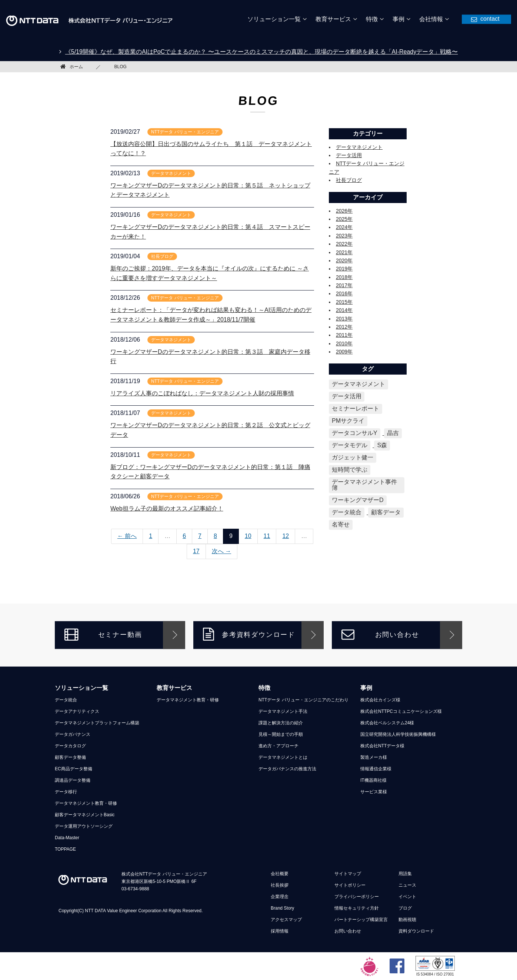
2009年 (344, 352)
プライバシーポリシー (357, 897)
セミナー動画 (103, 634)
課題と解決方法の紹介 (281, 723)
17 (196, 551)
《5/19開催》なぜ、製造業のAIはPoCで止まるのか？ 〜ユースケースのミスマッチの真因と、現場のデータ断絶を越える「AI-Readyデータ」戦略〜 (262, 52)
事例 (366, 688)
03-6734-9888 (135, 889)
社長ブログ (349, 180)
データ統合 (66, 700)
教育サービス (174, 688)
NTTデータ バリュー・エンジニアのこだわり (303, 700)
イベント (407, 897)
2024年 (344, 227)
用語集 (405, 874)
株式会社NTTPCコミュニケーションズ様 (401, 711)
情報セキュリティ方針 (357, 908)
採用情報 (280, 931)
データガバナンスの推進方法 (287, 769)
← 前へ (127, 536)
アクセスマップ (286, 920)
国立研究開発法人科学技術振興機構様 (398, 734)
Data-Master (67, 838)
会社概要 (280, 874)
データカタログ (70, 746)
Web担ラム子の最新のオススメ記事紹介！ (167, 509)
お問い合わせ (380, 634)
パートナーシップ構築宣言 (361, 920)
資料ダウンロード (416, 931)
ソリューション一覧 (81, 688)
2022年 (344, 244)
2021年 (344, 252)
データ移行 (66, 792)
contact (490, 18)
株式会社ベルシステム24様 (387, 723)
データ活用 (349, 155)
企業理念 (280, 897)
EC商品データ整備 (74, 769)
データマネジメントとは (283, 757)
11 (267, 536)
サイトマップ (348, 874)
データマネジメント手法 (283, 711)
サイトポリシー (350, 885)
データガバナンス (73, 734)
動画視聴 (407, 920)
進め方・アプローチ (278, 746)
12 (286, 536)
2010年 (344, 343)
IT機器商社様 (373, 780)
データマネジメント (359, 147)
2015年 (344, 302)
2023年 (344, 236)
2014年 (344, 310)
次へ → (221, 551)
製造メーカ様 (374, 757)
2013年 (344, 319)
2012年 (344, 327)
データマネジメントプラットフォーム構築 (97, 723)
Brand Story (282, 908)
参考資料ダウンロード (249, 634)
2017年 (344, 285)
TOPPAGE (65, 849)
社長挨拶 (280, 885)
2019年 (344, 269)
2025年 (344, 219)
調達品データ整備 (73, 780)
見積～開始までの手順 (281, 734)
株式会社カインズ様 (380, 700)
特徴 (264, 688)
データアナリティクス (77, 711)
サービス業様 (374, 792)
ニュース (407, 885)
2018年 (344, 277)
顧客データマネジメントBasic (85, 815)
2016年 (344, 293)
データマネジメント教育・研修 (86, 803)
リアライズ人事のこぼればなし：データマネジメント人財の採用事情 (202, 393)
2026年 (344, 211)
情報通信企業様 (376, 769)
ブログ (405, 908)
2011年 (344, 335)
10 (248, 536)
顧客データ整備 (70, 757)
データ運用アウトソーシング (84, 826)
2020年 (344, 260)
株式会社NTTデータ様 (382, 746)
